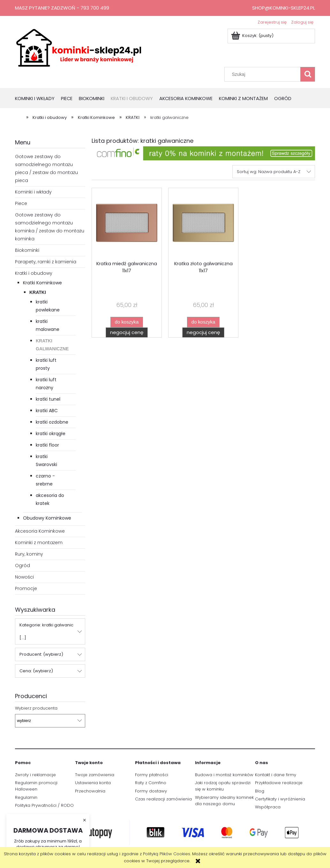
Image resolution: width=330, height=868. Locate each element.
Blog (260, 791)
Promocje (26, 588)
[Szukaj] (308, 74)
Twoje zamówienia (95, 775)
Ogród (22, 565)
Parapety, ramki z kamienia (46, 262)
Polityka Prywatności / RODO (44, 805)
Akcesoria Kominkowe (40, 531)
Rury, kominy (29, 554)
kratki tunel (48, 399)
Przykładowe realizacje (279, 783)
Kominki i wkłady (33, 192)
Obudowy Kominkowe (47, 518)
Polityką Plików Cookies (167, 854)
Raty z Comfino (151, 783)
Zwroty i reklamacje (35, 775)
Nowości (24, 577)
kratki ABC (47, 411)
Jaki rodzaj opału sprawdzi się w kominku (223, 786)
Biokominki (27, 250)
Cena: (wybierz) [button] (36, 671)
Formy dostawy (151, 791)
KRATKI (38, 292)
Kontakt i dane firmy (276, 775)
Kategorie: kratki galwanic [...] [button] (46, 631)
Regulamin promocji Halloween (36, 786)
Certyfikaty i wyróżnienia (280, 799)
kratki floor (47, 445)
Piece (21, 203)
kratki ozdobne (52, 422)
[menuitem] (38, 99)
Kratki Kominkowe (42, 283)
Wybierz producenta (36, 708)
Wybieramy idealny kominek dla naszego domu (224, 801)
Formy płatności (152, 775)
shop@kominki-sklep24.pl (284, 8)
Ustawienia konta (93, 783)
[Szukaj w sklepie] (264, 74)
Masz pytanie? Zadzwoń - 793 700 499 (62, 8)
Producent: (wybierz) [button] (41, 654)
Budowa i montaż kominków (224, 775)
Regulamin (26, 797)
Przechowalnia (90, 791)
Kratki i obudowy (34, 273)
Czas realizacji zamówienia (163, 799)
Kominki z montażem (39, 543)
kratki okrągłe (51, 434)
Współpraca (268, 807)
